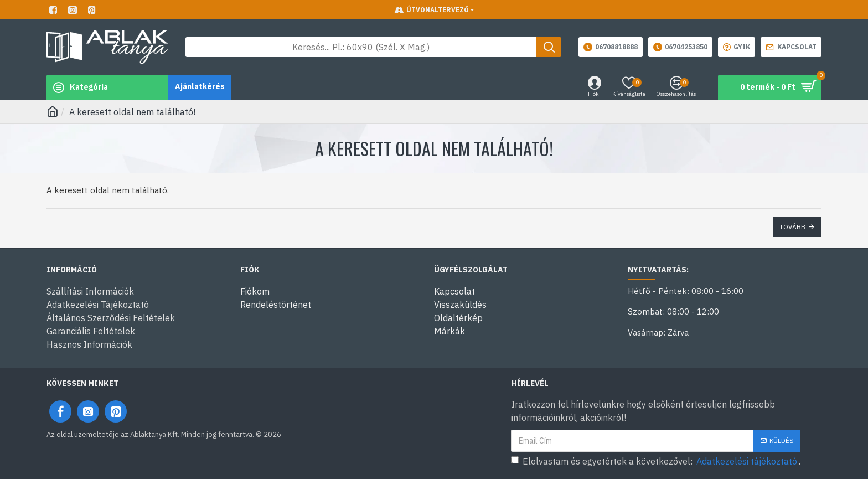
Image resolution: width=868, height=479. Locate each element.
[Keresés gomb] (549, 47)
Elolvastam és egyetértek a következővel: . (656, 461)
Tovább (792, 227)
